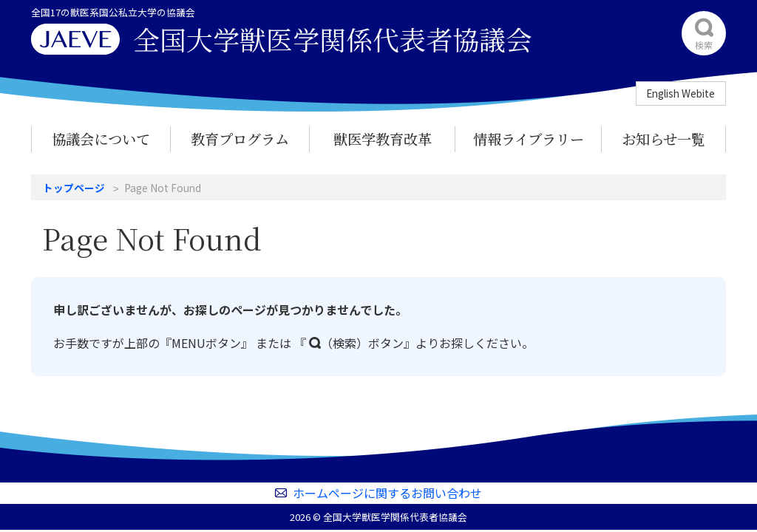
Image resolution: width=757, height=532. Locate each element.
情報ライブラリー (529, 139)
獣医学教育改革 (383, 139)
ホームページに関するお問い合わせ (387, 493)
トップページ (74, 188)
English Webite (680, 93)
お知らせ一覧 (663, 139)
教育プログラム (240, 139)
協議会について (101, 139)
